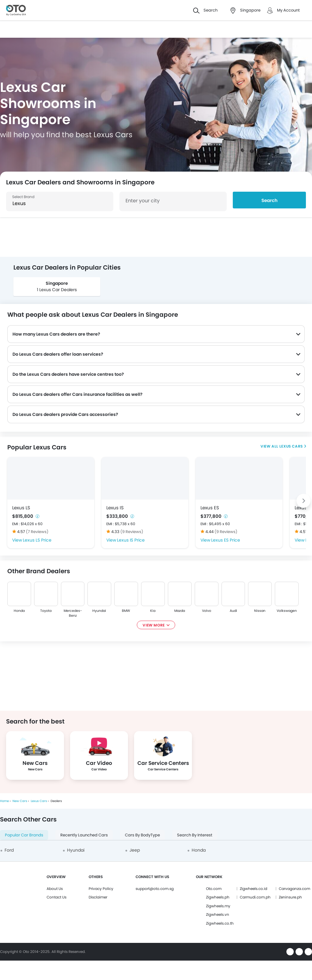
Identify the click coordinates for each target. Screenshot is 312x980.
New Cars (20, 801)
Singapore (57, 283)
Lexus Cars (291, 446)
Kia (153, 611)
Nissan (260, 611)
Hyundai (99, 611)
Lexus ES (210, 508)
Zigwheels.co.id (253, 889)
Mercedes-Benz (73, 613)
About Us (55, 889)
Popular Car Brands (24, 835)
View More (154, 625)
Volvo (207, 611)
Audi (233, 611)
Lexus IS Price (131, 540)
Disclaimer (98, 897)
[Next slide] (303, 501)
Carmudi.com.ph (255, 897)
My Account (288, 10)
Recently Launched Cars (84, 835)
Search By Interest (195, 835)
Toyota (46, 611)
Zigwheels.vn (218, 914)
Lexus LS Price (37, 540)
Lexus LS (21, 508)
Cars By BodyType (142, 835)
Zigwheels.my (218, 906)
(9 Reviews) (132, 532)
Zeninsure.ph (290, 897)
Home (4, 801)
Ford (9, 850)
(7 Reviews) (37, 532)
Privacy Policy (101, 889)
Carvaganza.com (294, 889)
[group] (57, 287)
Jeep (135, 850)
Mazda (180, 611)
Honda (19, 611)
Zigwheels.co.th (220, 923)
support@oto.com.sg (155, 889)
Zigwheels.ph (218, 897)
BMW (126, 611)
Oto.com (214, 889)
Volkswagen (287, 611)
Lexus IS (115, 508)
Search (269, 200)
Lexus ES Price (226, 540)
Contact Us (57, 897)
